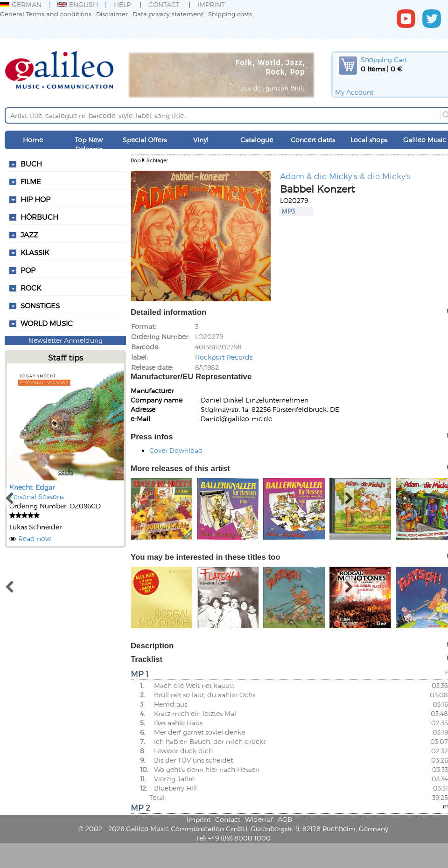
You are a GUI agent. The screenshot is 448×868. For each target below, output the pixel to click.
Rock (31, 288)
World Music (47, 323)
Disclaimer (112, 14)
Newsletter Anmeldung (66, 340)
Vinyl (201, 140)
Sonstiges (40, 306)
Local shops (369, 140)
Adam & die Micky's (319, 176)
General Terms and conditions (46, 14)
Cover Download (176, 450)
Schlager (157, 160)
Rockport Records (224, 357)
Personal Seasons (37, 496)
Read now (35, 538)
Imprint (211, 4)
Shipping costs (230, 14)
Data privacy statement (168, 14)
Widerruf (259, 819)
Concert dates (313, 140)
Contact (164, 4)
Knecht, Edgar (32, 487)
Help (122, 4)
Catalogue (257, 140)
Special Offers (145, 140)
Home (33, 140)
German (21, 4)
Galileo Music (425, 140)
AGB (285, 819)
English (78, 4)
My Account (354, 92)
